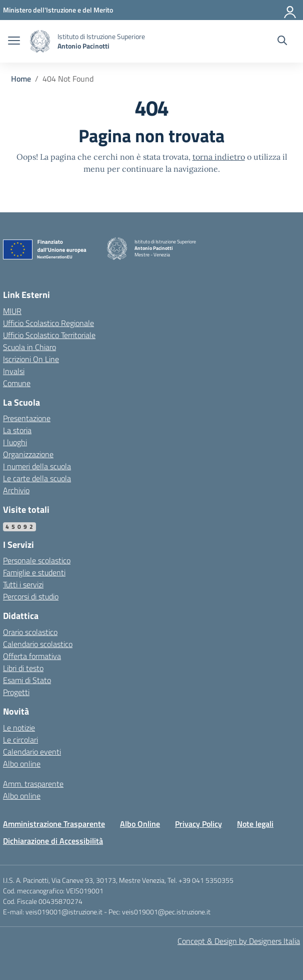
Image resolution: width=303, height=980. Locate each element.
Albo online (22, 764)
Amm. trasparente (33, 784)
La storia (17, 430)
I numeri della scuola (37, 466)
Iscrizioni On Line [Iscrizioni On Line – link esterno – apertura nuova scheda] (31, 359)
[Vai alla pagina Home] (21, 79)
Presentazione (27, 418)
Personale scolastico (37, 560)
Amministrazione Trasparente (54, 824)
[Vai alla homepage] (40, 41)
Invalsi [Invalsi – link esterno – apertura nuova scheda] (14, 371)
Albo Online (140, 824)
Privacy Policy (198, 824)
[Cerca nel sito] (282, 42)
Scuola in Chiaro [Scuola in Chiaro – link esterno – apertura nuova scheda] (29, 347)
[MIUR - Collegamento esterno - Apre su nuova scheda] (58, 10)
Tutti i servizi (23, 584)
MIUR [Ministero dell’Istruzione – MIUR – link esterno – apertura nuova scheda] (12, 311)
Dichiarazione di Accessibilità (53, 841)
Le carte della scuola (37, 478)
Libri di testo (23, 668)
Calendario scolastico (38, 644)
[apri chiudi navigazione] (14, 42)
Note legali (255, 824)
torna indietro (219, 157)
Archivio (16, 490)
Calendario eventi (32, 752)
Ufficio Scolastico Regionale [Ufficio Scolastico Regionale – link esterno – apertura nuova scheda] (48, 323)
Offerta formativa (32, 656)
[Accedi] (290, 10)
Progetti (16, 692)
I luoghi (15, 442)
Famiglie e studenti (34, 572)
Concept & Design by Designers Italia (239, 941)
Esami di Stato (27, 680)
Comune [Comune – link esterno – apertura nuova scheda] (17, 383)
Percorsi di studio (31, 596)
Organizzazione (28, 454)
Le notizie (19, 728)
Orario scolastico (30, 632)
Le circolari (20, 740)
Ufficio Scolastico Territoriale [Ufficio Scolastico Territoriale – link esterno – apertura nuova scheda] (49, 335)
